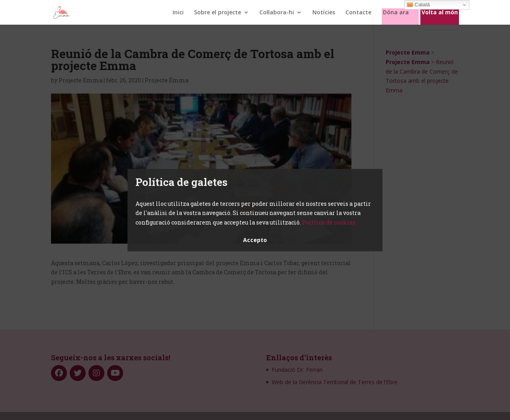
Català (418, 5)
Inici (178, 13)
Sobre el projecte (218, 13)
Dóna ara (396, 13)
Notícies (324, 13)
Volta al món (440, 13)
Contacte (358, 13)
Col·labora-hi (277, 13)
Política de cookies (329, 222)
